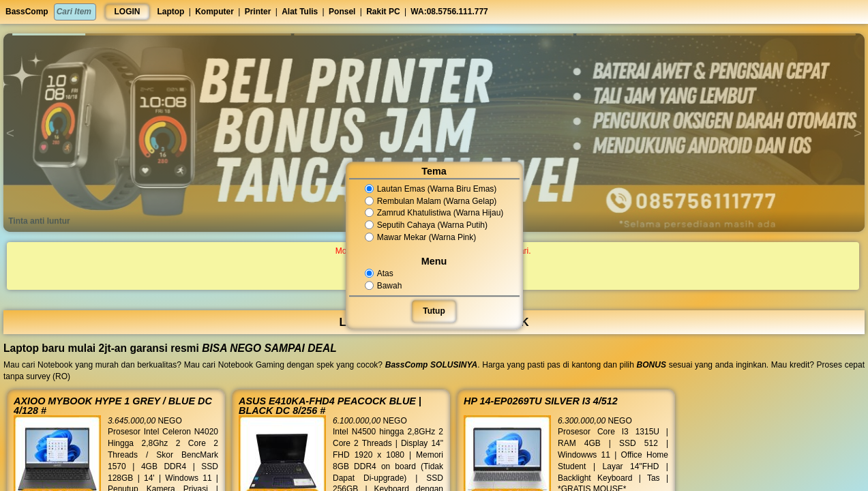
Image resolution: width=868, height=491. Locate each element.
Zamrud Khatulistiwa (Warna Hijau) (434, 213)
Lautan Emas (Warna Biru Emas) (431, 189)
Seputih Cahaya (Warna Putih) (426, 225)
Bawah (384, 286)
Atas (380, 273)
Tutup (434, 311)
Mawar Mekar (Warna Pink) (421, 237)
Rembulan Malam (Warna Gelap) (431, 201)
